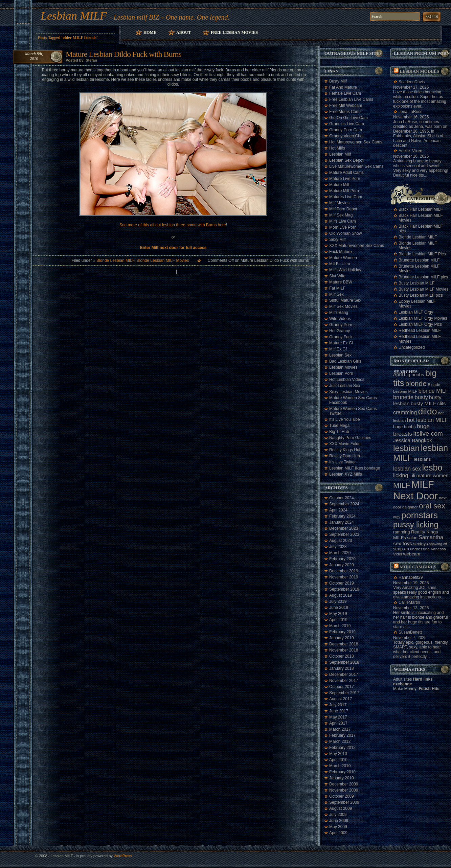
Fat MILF (337, 288)
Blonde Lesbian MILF (115, 260)
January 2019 (342, 638)
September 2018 (344, 662)
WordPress (123, 856)
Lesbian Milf (340, 154)
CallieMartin (409, 602)
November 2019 (344, 577)
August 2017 (341, 699)
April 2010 (338, 760)
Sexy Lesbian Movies (348, 392)
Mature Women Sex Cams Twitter (353, 411)
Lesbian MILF (74, 16)
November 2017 (344, 681)
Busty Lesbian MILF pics (421, 295)
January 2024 (342, 522)
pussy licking (416, 525)
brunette (403, 397)
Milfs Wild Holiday (345, 270)
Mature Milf (339, 185)
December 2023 (344, 528)
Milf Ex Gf (338, 349)
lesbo (432, 467)
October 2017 (342, 687)
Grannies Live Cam (347, 124)
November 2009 (344, 790)
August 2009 (341, 808)
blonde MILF (434, 391)
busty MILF (424, 403)
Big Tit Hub (339, 432)
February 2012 (342, 748)
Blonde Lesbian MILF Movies (163, 260)
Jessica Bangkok (413, 440)
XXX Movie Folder (346, 444)
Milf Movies (339, 203)
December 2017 (344, 675)
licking (401, 475)
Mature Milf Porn (344, 191)
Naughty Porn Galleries (350, 438)
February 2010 (342, 772)
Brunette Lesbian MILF (419, 260)
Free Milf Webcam (346, 106)
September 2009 (344, 802)
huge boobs (404, 427)
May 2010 (338, 754)
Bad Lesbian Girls (345, 361)
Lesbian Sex (340, 355)
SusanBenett (410, 632)
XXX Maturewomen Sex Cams (357, 246)
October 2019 (342, 583)
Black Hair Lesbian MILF (421, 209)
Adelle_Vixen (410, 151)
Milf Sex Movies (343, 306)
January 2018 (342, 668)
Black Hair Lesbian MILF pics (421, 229)
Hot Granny (340, 331)
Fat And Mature (343, 87)
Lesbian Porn (341, 373)
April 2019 (338, 620)
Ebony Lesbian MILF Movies (417, 304)
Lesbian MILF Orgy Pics (420, 324)
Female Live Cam (345, 93)
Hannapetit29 (411, 577)
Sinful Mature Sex (345, 300)
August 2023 (341, 541)
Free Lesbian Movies (234, 32)
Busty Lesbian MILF (416, 283)
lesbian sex (407, 469)
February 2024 (342, 516)
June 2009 (339, 821)
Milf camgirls (418, 567)
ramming (402, 532)
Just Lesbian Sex (345, 386)
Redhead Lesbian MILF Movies (420, 339)
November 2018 (344, 650)
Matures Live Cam (346, 197)
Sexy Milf (337, 239)
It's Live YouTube (345, 419)
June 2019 (339, 608)
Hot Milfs (337, 148)
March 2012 (340, 741)
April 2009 (338, 833)
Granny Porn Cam (346, 130)
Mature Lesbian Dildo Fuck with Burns (123, 54)
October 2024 (342, 498)
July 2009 (338, 815)
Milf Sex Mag (341, 215)
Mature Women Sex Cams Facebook (353, 400)
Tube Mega (339, 426)
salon (412, 538)
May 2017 (338, 717)
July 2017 (338, 705)
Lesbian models (419, 71)
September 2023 (344, 534)
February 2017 (342, 735)
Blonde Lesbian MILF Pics (422, 254)
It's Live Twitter (343, 462)
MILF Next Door (415, 490)
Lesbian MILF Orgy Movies (423, 318)
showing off (438, 544)
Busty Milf (338, 81)
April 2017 (338, 723)
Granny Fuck (341, 337)
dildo (427, 411)
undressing (420, 549)
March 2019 (340, 626)
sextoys (420, 544)
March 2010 (340, 766)
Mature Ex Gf (341, 343)
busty (421, 397)
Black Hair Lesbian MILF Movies (421, 218)
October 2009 (342, 796)
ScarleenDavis (412, 82)
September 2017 (344, 693)
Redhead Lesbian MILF (420, 330)
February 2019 (342, 632)
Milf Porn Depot (343, 209)
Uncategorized (412, 347)
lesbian (406, 448)
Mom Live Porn (343, 227)
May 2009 (338, 827)
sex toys (403, 543)
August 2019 (341, 595)
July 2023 (338, 547)
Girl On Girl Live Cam (348, 118)
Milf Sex (336, 294)
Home (150, 32)
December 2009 (344, 784)
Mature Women (343, 258)
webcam (412, 554)
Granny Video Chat (346, 136)
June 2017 (339, 711)
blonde (416, 383)
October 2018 (342, 656)
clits (442, 404)
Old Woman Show (346, 233)
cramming (405, 413)
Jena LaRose (411, 112)
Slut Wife (337, 276)
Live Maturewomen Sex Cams (356, 166)
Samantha (431, 537)
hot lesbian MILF (427, 420)
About (184, 32)
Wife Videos (340, 319)
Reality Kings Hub (345, 450)
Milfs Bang (339, 313)
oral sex (432, 506)
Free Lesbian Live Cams (351, 99)
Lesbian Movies (343, 367)
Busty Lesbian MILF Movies (423, 289)
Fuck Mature (341, 252)
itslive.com (428, 433)
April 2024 (338, 510)
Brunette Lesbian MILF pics (423, 277)
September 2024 (344, 504)
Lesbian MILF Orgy (416, 312)
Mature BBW (341, 282)
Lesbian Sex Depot (346, 160)
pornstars (420, 515)
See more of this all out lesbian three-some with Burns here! (173, 225)
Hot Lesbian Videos (347, 380)
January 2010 (342, 778)
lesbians (422, 459)
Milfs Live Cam (343, 221)
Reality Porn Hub (345, 456)
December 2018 (344, 644)
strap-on (401, 549)
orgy (397, 517)
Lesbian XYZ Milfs (346, 474)
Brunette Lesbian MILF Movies (419, 269)
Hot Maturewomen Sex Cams (356, 142)
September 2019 (344, 589)
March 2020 (340, 553)
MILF (402, 485)
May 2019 (338, 614)
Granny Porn (341, 325)
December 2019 (344, 571)
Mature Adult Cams (346, 173)
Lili (412, 476)
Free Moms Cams (345, 112)
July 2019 (338, 601)
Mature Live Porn (345, 179)
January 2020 (342, 565)
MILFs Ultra (340, 264)
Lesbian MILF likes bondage (355, 468)
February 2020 (342, 559)
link (445, 762)
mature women (433, 476)
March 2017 (340, 729)
